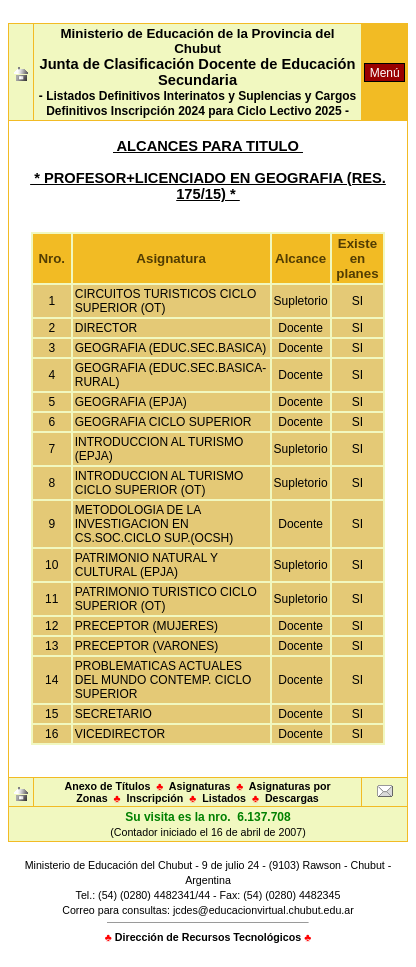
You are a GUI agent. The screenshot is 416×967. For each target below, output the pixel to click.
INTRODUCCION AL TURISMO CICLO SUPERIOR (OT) (159, 483)
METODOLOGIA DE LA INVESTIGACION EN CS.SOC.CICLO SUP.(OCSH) (154, 524)
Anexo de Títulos (107, 786)
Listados (224, 798)
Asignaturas (200, 786)
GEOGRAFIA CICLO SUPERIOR (163, 422)
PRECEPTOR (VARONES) (147, 646)
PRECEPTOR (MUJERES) (146, 626)
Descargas (292, 798)
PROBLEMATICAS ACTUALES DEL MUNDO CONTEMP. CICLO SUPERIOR (163, 680)
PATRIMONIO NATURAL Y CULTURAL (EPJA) (146, 565)
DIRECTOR (106, 328)
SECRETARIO (113, 714)
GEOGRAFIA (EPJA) (131, 402)
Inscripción (155, 798)
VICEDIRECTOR (120, 734)
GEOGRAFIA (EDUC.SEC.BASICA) (170, 348)
